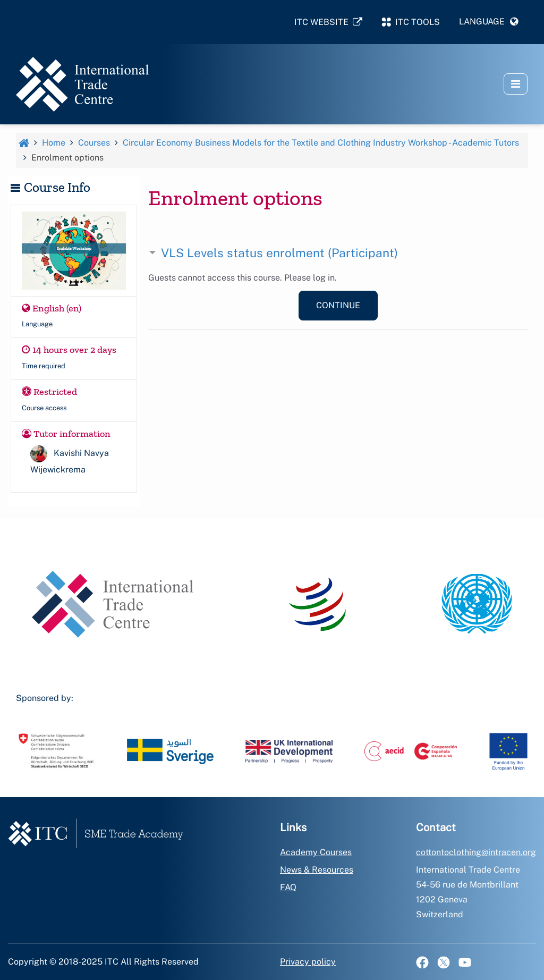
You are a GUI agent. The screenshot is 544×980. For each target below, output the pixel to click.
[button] (489, 22)
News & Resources (317, 870)
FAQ (288, 887)
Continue (338, 305)
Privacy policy (308, 962)
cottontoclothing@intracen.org (476, 852)
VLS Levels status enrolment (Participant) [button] (279, 253)
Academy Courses (316, 852)
